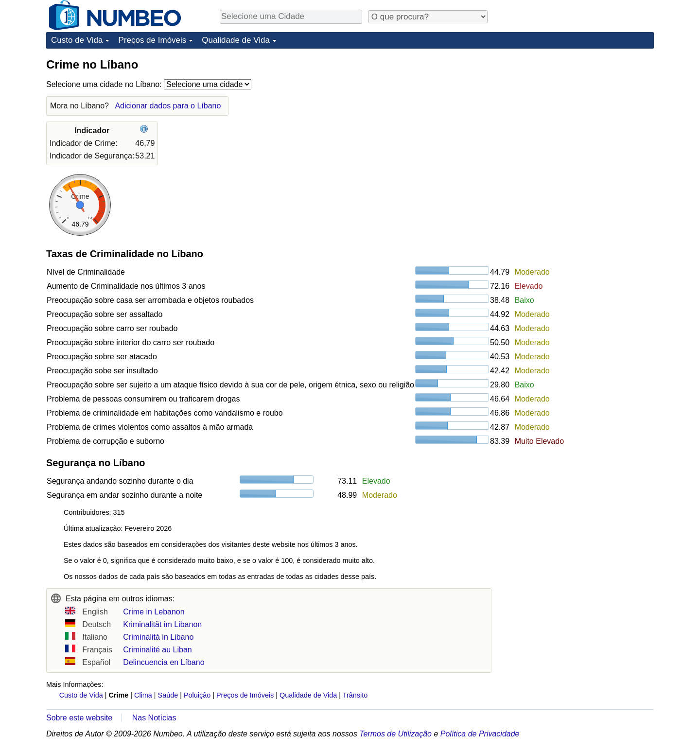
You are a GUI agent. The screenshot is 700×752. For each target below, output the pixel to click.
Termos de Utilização (395, 734)
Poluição (197, 695)
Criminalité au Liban (157, 650)
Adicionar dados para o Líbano (168, 106)
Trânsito (355, 695)
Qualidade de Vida (236, 40)
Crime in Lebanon (154, 612)
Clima (143, 695)
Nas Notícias (154, 718)
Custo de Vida (77, 40)
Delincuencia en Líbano (164, 662)
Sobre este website (79, 718)
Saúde (168, 695)
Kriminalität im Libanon (162, 624)
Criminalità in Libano (158, 637)
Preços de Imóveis (152, 40)
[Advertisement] (581, 118)
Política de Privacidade (480, 734)
